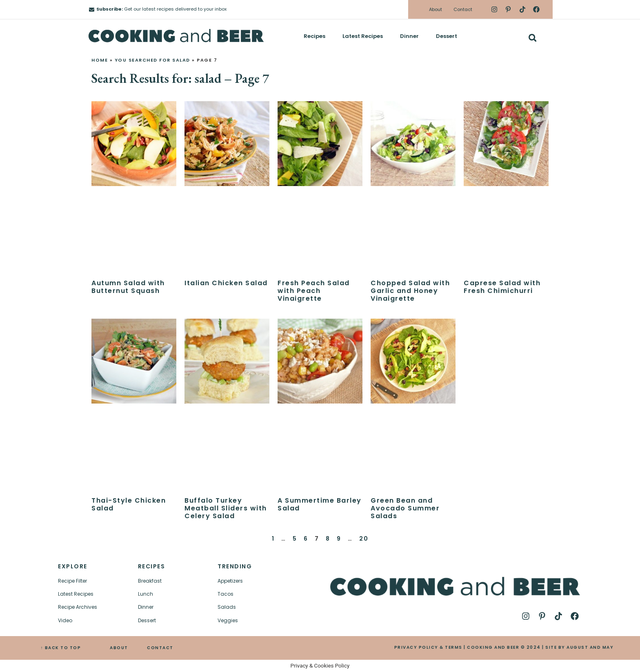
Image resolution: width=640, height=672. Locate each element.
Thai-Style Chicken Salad (129, 504)
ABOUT (119, 648)
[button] (532, 38)
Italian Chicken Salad (226, 283)
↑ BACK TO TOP (61, 648)
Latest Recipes (363, 36)
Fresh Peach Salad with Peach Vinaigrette (314, 291)
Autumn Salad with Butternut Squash (128, 287)
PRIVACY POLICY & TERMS (428, 647)
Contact (463, 9)
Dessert (447, 36)
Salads (227, 607)
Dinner (409, 36)
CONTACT (160, 648)
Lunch (146, 594)
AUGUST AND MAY (590, 647)
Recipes (314, 36)
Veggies (228, 620)
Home (100, 60)
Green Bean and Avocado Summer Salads (405, 508)
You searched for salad (152, 60)
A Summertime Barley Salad (320, 504)
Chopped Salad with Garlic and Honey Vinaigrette (410, 291)
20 (364, 539)
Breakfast (150, 581)
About (436, 9)
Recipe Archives (78, 607)
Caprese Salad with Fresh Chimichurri (502, 287)
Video (65, 620)
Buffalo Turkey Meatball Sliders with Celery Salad (226, 508)
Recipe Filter (72, 581)
